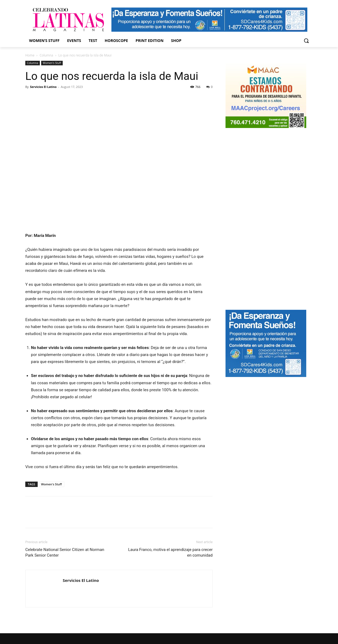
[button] (306, 41)
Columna (46, 55)
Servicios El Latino (43, 87)
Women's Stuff (52, 63)
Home (30, 55)
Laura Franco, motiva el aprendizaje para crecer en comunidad (170, 552)
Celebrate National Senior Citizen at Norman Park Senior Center (65, 552)
